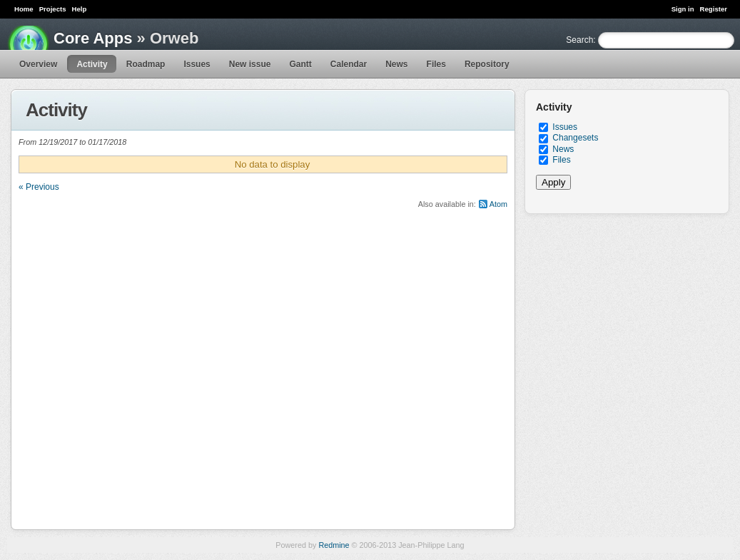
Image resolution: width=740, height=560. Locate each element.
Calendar (349, 64)
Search (579, 40)
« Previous (39, 187)
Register (714, 9)
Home (24, 9)
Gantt (300, 64)
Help (80, 9)
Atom (498, 204)
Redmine (334, 545)
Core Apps (93, 38)
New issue (250, 64)
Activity (92, 64)
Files (436, 64)
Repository (487, 64)
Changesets (575, 138)
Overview (38, 64)
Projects (53, 9)
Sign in (683, 9)
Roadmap (146, 64)
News (396, 64)
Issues (197, 64)
